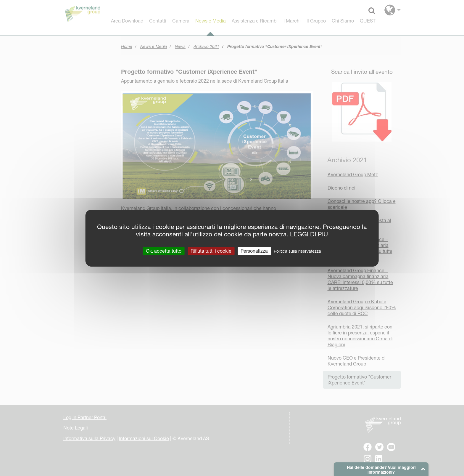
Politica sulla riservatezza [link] (297, 251)
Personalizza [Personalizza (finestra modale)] (254, 251)
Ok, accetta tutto (164, 251)
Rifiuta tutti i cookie (211, 251)
